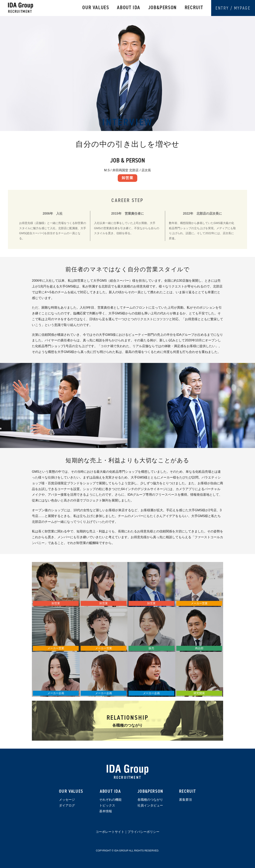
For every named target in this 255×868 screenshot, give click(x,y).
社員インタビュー (150, 805)
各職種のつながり (150, 800)
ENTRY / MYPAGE (233, 8)
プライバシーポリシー (143, 832)
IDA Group (127, 770)
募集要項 (185, 800)
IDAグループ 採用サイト (21, 6)
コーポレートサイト (110, 832)
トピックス (107, 805)
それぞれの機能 (110, 800)
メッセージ (67, 800)
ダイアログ (67, 805)
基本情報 (106, 811)
